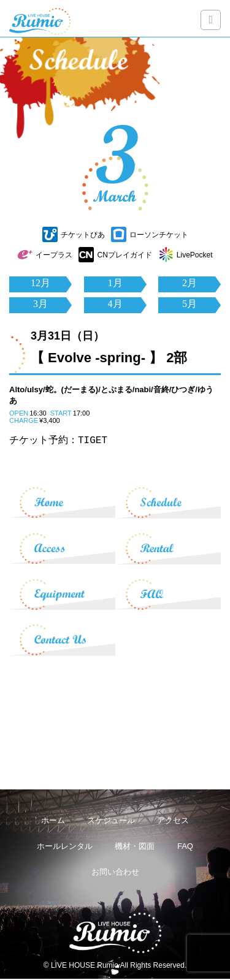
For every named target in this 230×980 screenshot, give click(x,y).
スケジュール (111, 822)
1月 (115, 283)
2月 (190, 283)
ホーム (53, 822)
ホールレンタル (65, 847)
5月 (190, 304)
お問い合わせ (115, 873)
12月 (40, 283)
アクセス (173, 822)
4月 (115, 304)
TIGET (93, 441)
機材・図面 (135, 847)
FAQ (185, 847)
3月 (40, 304)
